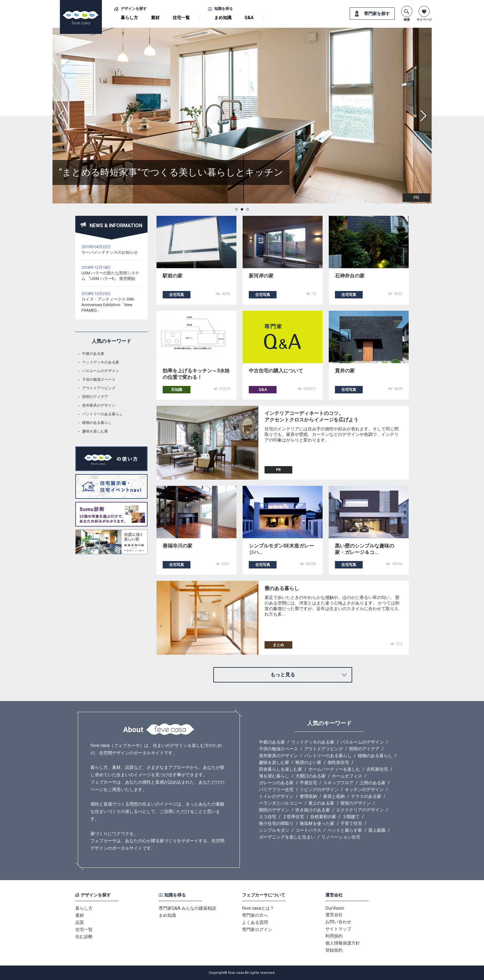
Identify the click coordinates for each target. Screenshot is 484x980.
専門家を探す (377, 14)
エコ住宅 (268, 817)
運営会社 (334, 915)
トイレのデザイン (276, 796)
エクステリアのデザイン (360, 810)
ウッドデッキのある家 (101, 362)
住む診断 (84, 937)
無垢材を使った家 (317, 823)
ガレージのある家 (276, 783)
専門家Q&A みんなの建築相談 (187, 908)
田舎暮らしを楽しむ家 (281, 769)
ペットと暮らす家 (345, 830)
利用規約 (334, 936)
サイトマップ (338, 929)
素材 (155, 18)
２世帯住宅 (293, 817)
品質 (80, 922)
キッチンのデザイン (364, 789)
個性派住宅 (338, 762)
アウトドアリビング (99, 388)
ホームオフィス (347, 776)
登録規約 (334, 950)
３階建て (351, 817)
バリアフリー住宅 (276, 789)
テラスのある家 (366, 796)
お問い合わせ (338, 922)
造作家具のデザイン (99, 405)
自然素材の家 (323, 817)
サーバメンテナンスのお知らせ (110, 252)
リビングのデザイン (319, 789)
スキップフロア (338, 783)
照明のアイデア (95, 397)
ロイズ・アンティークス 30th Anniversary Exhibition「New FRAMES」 (108, 305)
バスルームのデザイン (101, 371)
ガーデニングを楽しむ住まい (287, 837)
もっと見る (283, 675)
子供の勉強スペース (99, 379)
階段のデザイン (274, 810)
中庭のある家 (93, 354)
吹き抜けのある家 (313, 810)
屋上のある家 (321, 803)
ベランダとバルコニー (281, 803)
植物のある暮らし (97, 423)
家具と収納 (334, 796)
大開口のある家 (311, 776)
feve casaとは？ (258, 908)
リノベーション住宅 (341, 837)
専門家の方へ (255, 915)
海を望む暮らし (274, 776)
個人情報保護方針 (343, 943)
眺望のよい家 (308, 762)
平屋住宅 (308, 783)
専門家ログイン (257, 929)
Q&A (249, 18)
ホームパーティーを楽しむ (334, 769)
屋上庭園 (377, 830)
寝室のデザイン (356, 803)
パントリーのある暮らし (102, 414)
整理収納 (308, 796)
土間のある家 (373, 783)
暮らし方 (129, 18)
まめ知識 (223, 18)
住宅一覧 (181, 18)
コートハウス (308, 830)
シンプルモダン (274, 830)
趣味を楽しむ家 (95, 431)
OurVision (335, 908)
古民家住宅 (377, 769)
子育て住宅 (351, 823)
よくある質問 (255, 922)
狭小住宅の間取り (276, 823)
